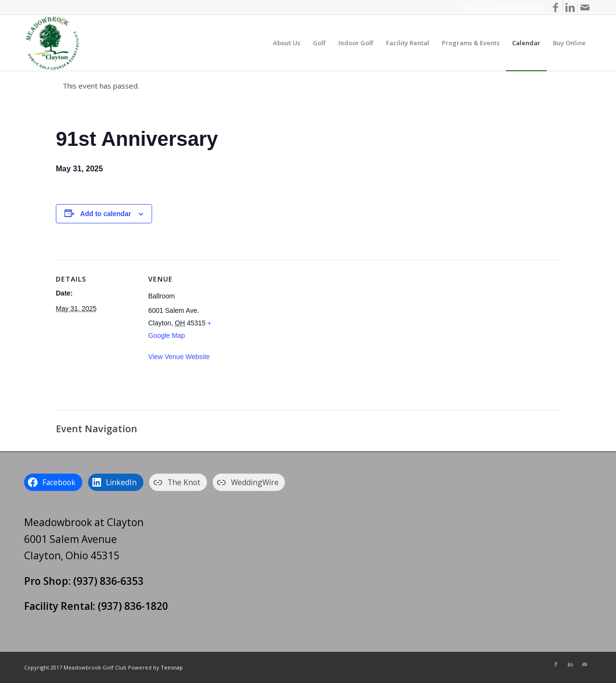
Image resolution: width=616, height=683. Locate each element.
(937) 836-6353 (520, 7)
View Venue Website (179, 357)
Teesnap (172, 667)
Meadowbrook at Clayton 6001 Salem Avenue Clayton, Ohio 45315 (84, 539)
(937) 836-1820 (133, 606)
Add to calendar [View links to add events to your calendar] (106, 214)
